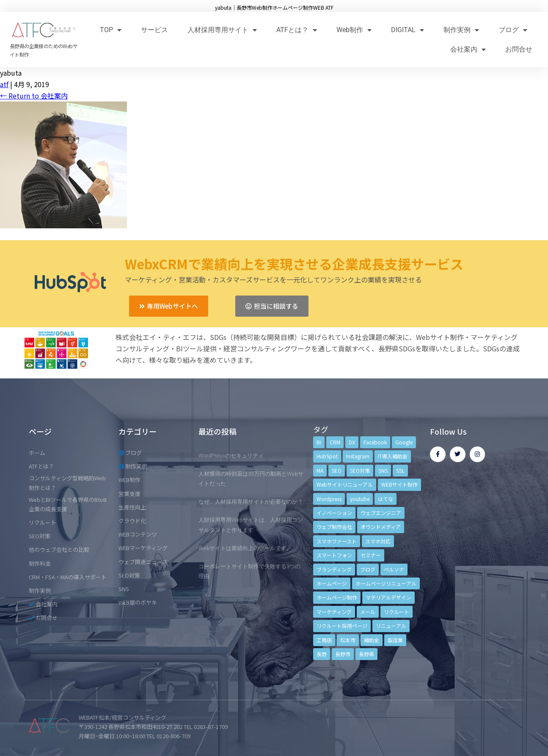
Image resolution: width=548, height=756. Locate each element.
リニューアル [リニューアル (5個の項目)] (391, 626)
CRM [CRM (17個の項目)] (335, 442)
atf (4, 84)
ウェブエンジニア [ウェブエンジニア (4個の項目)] (381, 513)
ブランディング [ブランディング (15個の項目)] (334, 569)
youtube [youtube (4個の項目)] (360, 499)
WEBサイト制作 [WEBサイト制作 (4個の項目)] (399, 484)
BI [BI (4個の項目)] (319, 442)
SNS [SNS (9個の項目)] (383, 470)
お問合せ (519, 49)
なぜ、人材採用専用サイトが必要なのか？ (251, 502)
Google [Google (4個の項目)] (404, 442)
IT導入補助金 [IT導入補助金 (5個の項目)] (393, 456)
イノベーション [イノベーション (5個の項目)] (334, 513)
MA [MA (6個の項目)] (320, 470)
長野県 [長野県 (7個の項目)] (366, 654)
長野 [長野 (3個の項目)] (322, 654)
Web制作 (354, 30)
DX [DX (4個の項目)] (352, 442)
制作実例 (461, 30)
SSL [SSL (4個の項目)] (400, 470)
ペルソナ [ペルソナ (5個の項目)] (394, 569)
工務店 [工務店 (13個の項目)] (324, 640)
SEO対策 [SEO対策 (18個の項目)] (360, 470)
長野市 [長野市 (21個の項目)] (343, 654)
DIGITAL (408, 30)
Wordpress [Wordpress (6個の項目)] (329, 499)
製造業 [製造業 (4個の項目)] (395, 640)
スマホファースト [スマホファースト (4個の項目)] (337, 541)
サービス (154, 30)
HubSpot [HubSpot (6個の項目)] (327, 456)
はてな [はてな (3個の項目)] (386, 499)
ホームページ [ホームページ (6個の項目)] (332, 583)
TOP (111, 30)
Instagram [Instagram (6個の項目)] (358, 456)
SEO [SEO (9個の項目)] (337, 470)
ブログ (513, 30)
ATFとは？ (297, 30)
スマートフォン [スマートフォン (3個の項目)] (334, 555)
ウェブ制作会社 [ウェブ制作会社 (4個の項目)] (334, 527)
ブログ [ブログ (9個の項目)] (368, 569)
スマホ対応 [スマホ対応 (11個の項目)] (378, 541)
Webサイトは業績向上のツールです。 (245, 548)
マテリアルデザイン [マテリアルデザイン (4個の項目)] (388, 597)
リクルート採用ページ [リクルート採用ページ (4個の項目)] (342, 626)
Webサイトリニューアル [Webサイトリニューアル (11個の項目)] (345, 484)
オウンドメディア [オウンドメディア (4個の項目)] (381, 527)
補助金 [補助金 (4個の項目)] (372, 640)
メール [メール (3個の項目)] (368, 612)
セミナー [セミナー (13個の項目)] (371, 555)
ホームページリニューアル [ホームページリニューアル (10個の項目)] (386, 583)
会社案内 (468, 49)
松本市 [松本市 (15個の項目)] (348, 640)
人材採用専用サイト (222, 30)
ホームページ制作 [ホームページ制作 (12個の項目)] (337, 597)
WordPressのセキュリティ (231, 456)
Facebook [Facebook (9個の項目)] (375, 442)
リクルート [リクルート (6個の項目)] (397, 612)
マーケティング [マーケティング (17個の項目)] (334, 612)
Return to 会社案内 (34, 96)
